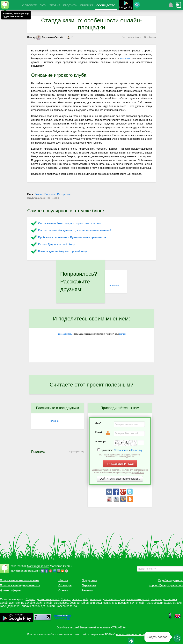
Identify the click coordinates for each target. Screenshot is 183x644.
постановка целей (138, 599)
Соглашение (121, 450)
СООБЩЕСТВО (106, 5)
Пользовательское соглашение (20, 580)
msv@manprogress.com (25, 571)
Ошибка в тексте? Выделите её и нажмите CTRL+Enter (92, 627)
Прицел (65, 599)
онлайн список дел (34, 606)
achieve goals (80, 599)
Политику (137, 450)
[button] (177, 638)
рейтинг (123, 334)
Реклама (87, 590)
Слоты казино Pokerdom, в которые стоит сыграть (70, 223)
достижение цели (114, 599)
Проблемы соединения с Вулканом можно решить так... (73, 237)
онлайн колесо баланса (62, 606)
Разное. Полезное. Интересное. (53, 194)
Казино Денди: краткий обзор (57, 244)
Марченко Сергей (49, 37)
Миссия (63, 580)
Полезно (114, 285)
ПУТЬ (43, 5)
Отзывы (63, 590)
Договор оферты (11, 590)
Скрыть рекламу (77, 452)
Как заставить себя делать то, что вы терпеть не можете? (75, 230)
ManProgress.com (38, 566)
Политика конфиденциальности (20, 585)
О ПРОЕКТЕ (29, 5)
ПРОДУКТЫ (70, 5)
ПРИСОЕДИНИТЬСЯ (120, 464)
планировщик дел (123, 603)
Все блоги (150, 37)
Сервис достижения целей (42, 599)
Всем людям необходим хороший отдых (63, 251)
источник (125, 58)
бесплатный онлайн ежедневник (90, 603)
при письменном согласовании (136, 634)
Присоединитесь (64, 334)
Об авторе (65, 585)
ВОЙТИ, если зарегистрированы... (120, 479)
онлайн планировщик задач (154, 603)
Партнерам (89, 585)
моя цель (96, 599)
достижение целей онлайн (26, 603)
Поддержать (90, 580)
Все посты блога (131, 37)
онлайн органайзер (56, 603)
